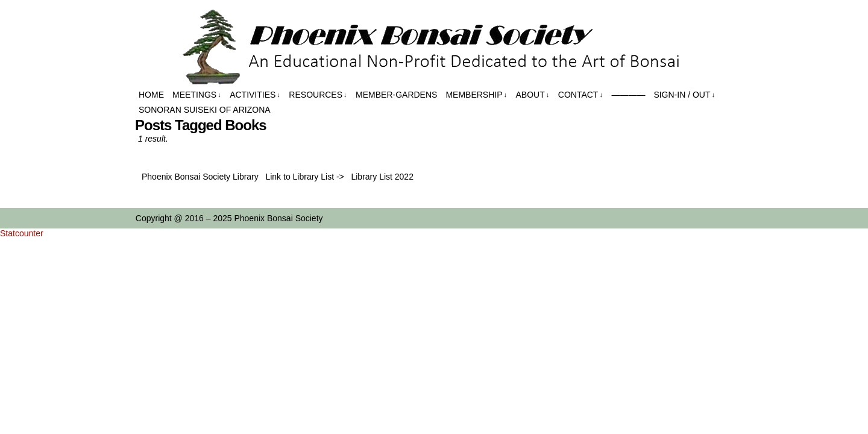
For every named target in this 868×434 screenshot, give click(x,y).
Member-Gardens (396, 95)
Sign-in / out (684, 95)
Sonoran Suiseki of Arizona (205, 110)
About (533, 95)
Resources (318, 95)
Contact (580, 95)
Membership (476, 95)
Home (151, 95)
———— (628, 95)
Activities (255, 95)
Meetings (197, 95)
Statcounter (22, 233)
